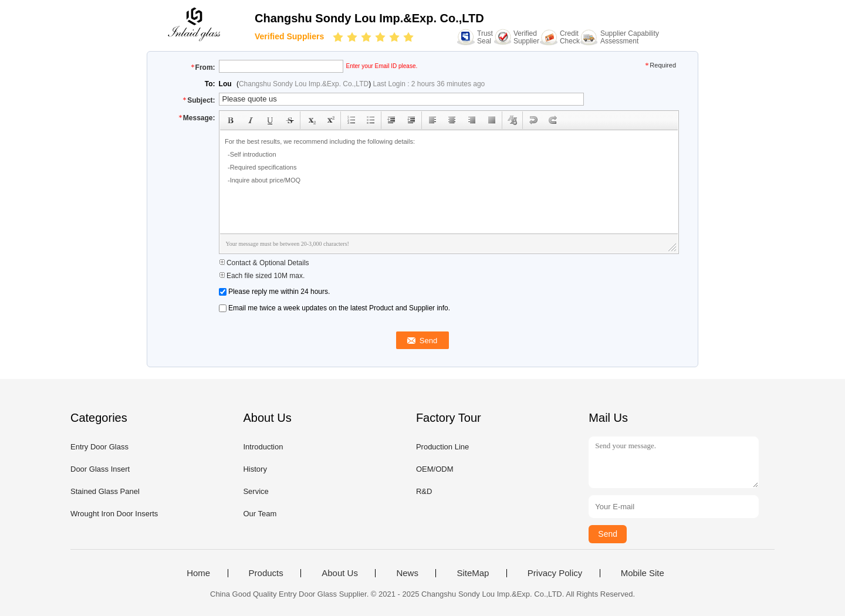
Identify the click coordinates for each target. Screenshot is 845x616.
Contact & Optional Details (264, 263)
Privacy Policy (555, 573)
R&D (424, 491)
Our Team (260, 514)
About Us (340, 573)
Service (256, 491)
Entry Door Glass (99, 447)
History (255, 469)
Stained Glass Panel (105, 491)
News (407, 573)
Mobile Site (643, 573)
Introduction (263, 447)
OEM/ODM (435, 469)
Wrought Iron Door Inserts (114, 514)
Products (266, 573)
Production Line (442, 447)
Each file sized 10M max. (262, 276)
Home (198, 573)
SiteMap (473, 573)
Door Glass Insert (100, 469)
